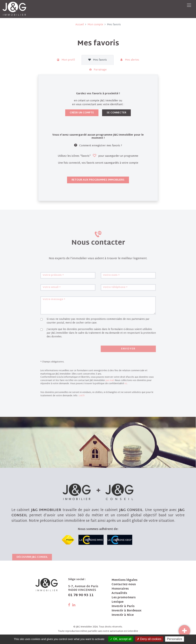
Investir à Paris (123, 607)
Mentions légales (125, 580)
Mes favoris (98, 60)
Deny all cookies (149, 639)
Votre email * (59, 302)
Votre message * (61, 313)
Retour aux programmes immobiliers (98, 180)
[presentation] (69, 355)
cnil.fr (84, 393)
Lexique (118, 602)
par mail (108, 381)
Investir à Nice (123, 615)
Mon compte (95, 25)
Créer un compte (82, 113)
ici (121, 383)
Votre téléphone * (112, 302)
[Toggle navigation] (189, 5)
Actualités (119, 593)
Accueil (80, 25)
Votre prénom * (60, 292)
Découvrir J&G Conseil (32, 593)
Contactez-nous (124, 585)
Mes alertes (130, 60)
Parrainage (98, 70)
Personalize (175, 639)
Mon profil (66, 60)
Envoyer (123, 354)
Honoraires (120, 589)
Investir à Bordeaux (127, 611)
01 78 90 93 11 (81, 595)
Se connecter (116, 113)
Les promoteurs (124, 598)
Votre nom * (109, 292)
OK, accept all (121, 639)
